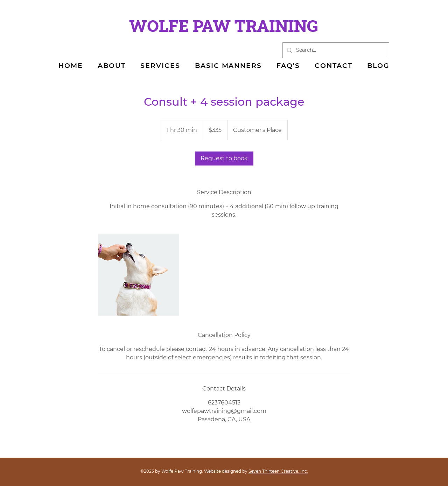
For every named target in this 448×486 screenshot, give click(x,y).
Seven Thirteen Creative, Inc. (278, 471)
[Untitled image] (139, 275)
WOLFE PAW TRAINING (224, 26)
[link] (224, 159)
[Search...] (335, 50)
